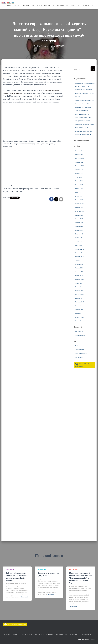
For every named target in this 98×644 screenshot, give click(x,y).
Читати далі (24, 597)
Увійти (77, 346)
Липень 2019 (79, 264)
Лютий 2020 (79, 238)
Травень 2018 (79, 309)
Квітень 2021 (79, 185)
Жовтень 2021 (79, 162)
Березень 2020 (79, 234)
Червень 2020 (79, 223)
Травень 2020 (79, 226)
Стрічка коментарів (81, 353)
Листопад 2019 (80, 249)
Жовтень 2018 (79, 298)
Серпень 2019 (79, 260)
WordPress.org (79, 357)
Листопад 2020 (80, 204)
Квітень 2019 (79, 275)
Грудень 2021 (79, 154)
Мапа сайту (75, 6)
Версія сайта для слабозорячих (15, 624)
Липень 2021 (79, 173)
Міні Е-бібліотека (63, 6)
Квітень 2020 (79, 230)
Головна (8, 6)
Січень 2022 (79, 151)
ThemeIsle (92, 640)
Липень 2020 (79, 219)
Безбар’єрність (87, 6)
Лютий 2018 (79, 321)
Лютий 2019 (79, 283)
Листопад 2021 (80, 158)
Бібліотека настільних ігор (45, 6)
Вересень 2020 (80, 211)
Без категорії (15, 198)
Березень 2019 (79, 279)
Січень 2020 (79, 241)
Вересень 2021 (80, 166)
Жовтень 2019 (79, 253)
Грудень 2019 (79, 245)
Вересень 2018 (80, 302)
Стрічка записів (80, 350)
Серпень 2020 (79, 215)
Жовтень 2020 (79, 207)
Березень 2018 (79, 317)
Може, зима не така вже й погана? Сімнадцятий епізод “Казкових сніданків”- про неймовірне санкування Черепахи (81, 578)
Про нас (17, 6)
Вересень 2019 (80, 257)
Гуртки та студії (29, 6)
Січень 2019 (79, 287)
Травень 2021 (79, 181)
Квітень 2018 (79, 313)
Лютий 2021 (79, 192)
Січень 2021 (79, 196)
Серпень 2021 (79, 170)
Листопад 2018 (80, 294)
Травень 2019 (79, 272)
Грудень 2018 (79, 291)
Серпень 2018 (79, 306)
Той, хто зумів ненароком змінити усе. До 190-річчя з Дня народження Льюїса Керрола (85, 86)
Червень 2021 (79, 177)
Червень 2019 (79, 268)
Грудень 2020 (79, 200)
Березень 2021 (79, 188)
